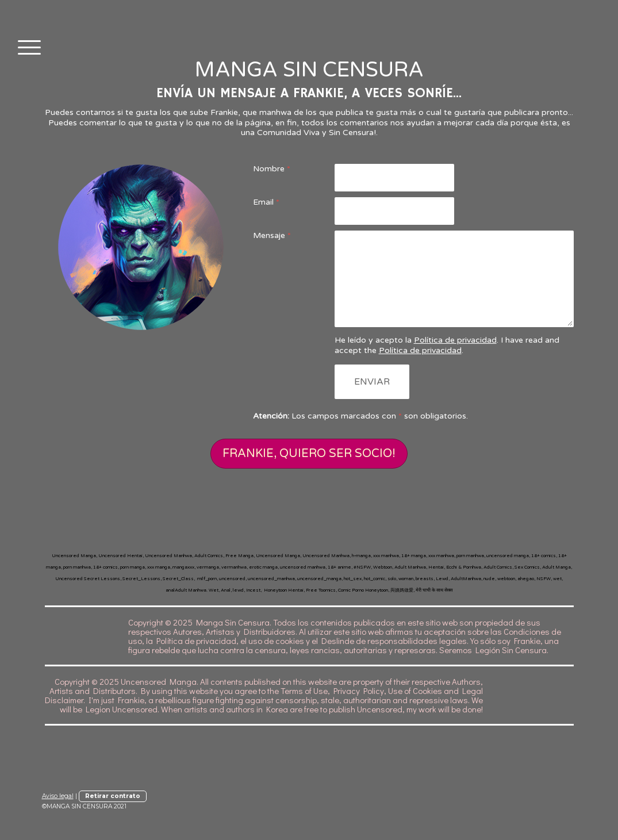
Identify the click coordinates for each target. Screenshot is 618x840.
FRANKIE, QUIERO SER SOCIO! (309, 454)
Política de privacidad (455, 340)
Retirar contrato (113, 796)
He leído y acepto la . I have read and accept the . (447, 345)
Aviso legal (58, 796)
